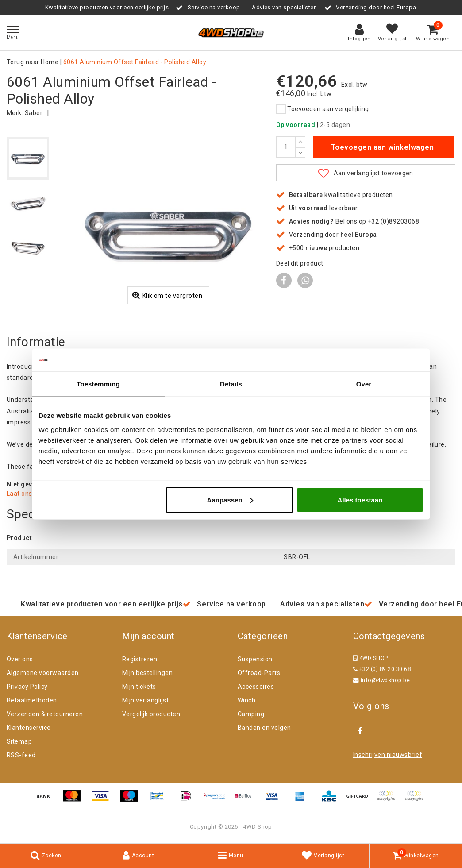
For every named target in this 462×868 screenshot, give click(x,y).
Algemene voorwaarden (43, 673)
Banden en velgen (264, 728)
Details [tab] (231, 384)
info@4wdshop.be (381, 680)
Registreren (140, 659)
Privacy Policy (27, 687)
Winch (246, 700)
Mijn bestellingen (147, 673)
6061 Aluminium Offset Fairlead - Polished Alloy (135, 62)
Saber (34, 113)
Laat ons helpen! (31, 494)
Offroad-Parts (259, 673)
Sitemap (19, 741)
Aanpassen (230, 500)
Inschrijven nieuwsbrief (388, 755)
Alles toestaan (360, 500)
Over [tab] (364, 384)
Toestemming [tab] (98, 384)
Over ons (20, 659)
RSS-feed (21, 755)
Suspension (255, 659)
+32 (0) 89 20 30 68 (382, 669)
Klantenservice (29, 728)
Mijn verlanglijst (145, 700)
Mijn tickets (139, 687)
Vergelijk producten (151, 714)
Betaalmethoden (32, 700)
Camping (251, 714)
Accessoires (256, 687)
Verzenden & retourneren (45, 714)
